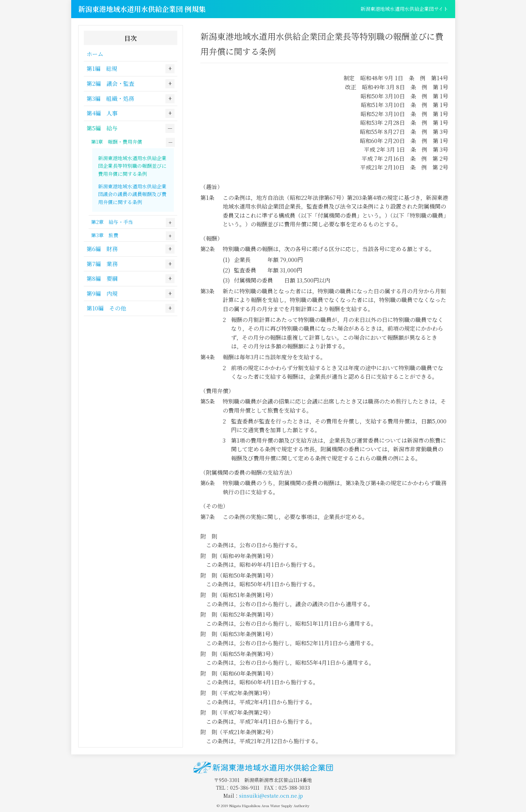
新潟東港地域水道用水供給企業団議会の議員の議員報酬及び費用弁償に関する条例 (132, 194)
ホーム (95, 54)
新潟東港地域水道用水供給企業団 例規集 (142, 9)
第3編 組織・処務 (110, 99)
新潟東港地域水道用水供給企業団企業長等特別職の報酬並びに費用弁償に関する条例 (132, 166)
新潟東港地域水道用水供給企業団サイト (404, 9)
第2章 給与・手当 (112, 222)
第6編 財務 (102, 249)
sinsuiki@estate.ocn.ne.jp (271, 796)
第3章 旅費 (105, 235)
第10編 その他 (106, 308)
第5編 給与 (102, 128)
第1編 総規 (102, 69)
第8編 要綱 (102, 279)
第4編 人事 (102, 113)
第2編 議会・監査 (110, 84)
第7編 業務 (102, 264)
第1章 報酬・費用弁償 (117, 142)
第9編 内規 (102, 294)
